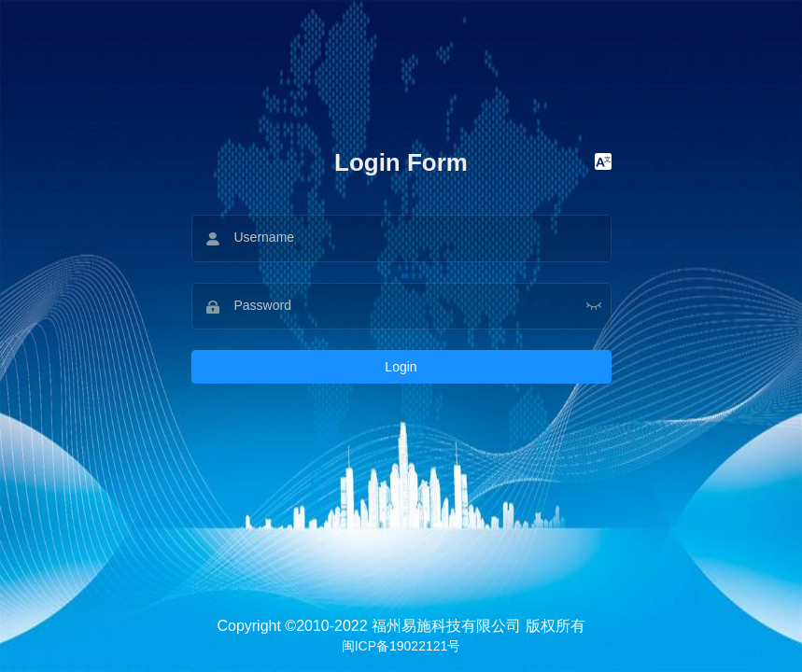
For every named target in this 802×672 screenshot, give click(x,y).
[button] (603, 162)
